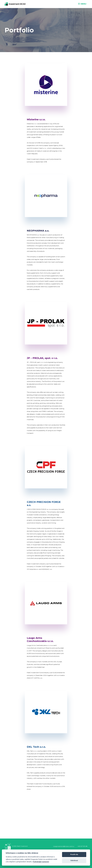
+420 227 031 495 (82, 846)
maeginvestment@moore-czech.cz (64, 846)
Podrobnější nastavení (41, 862)
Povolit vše (74, 854)
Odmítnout (74, 860)
